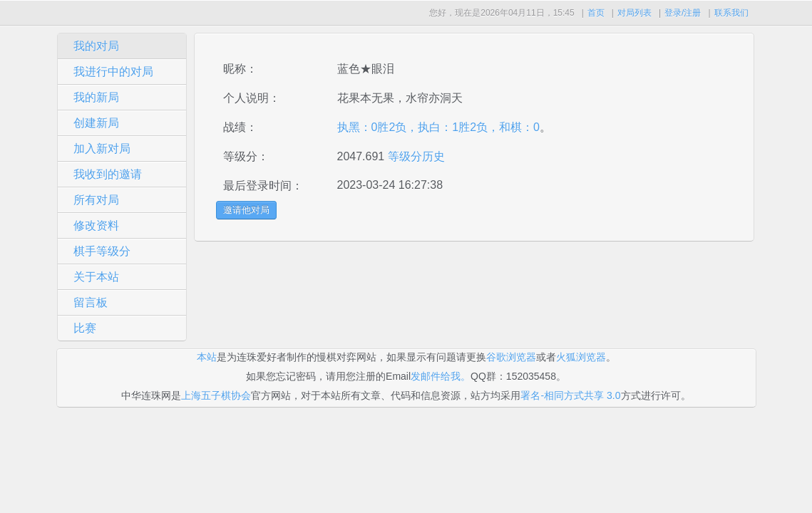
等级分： (246, 156)
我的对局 (96, 46)
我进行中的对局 (113, 72)
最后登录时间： (263, 186)
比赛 (85, 328)
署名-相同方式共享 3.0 (570, 395)
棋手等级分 (102, 251)
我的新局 (96, 97)
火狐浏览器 (581, 357)
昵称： (240, 69)
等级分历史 (414, 156)
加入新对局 (102, 149)
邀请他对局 (246, 210)
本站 (207, 357)
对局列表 (634, 13)
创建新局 (96, 123)
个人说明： (252, 98)
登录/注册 (683, 13)
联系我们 (731, 13)
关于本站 (96, 277)
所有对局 (96, 200)
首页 (596, 13)
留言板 (91, 302)
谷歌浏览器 (511, 357)
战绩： (240, 127)
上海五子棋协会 (216, 395)
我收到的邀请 (108, 174)
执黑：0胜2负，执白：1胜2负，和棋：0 (439, 127)
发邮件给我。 (441, 376)
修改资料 (96, 226)
